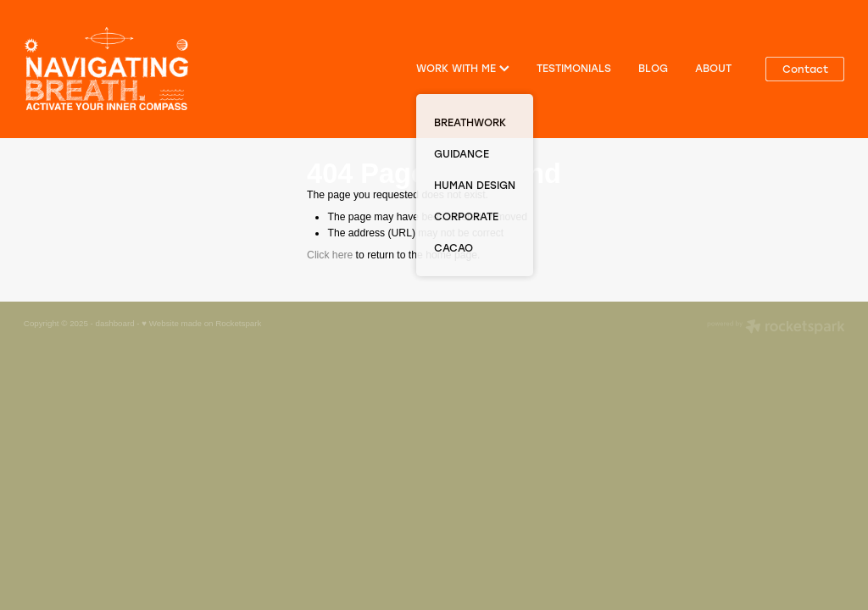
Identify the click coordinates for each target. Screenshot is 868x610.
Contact (805, 69)
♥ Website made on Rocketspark (201, 323)
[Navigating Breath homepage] (106, 69)
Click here (330, 255)
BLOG (653, 68)
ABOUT (713, 68)
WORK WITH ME (463, 68)
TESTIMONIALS (574, 68)
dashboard (115, 323)
